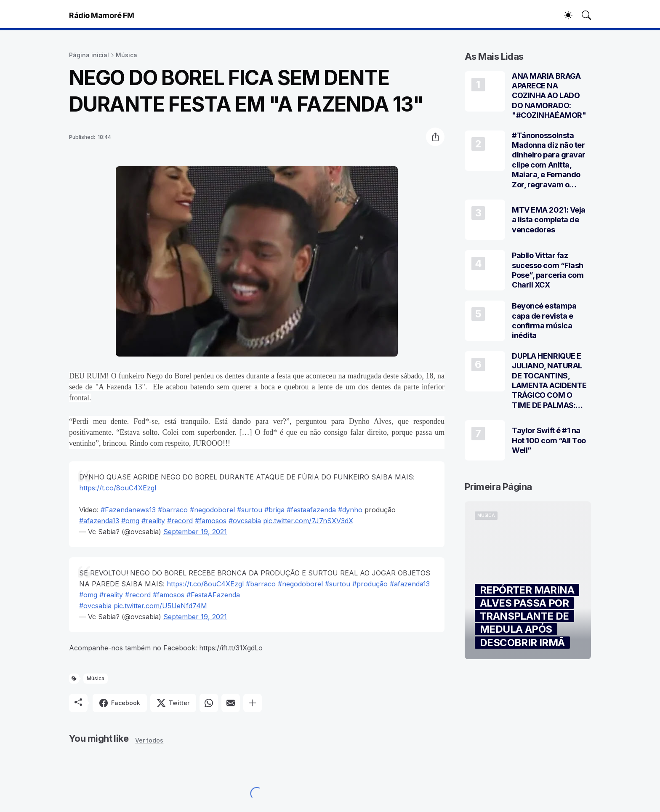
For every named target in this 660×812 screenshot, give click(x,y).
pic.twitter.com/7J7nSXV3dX (308, 521)
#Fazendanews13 (128, 510)
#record (180, 521)
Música (126, 55)
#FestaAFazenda (213, 595)
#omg (130, 521)
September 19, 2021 (195, 532)
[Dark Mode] (564, 15)
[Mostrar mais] (253, 703)
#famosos (211, 521)
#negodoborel (212, 510)
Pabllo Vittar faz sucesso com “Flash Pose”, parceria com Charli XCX (548, 270)
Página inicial (89, 55)
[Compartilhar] (435, 137)
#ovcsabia (245, 521)
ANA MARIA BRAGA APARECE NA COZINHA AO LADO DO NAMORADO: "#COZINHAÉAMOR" (549, 96)
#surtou (250, 510)
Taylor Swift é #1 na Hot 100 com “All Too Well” (549, 440)
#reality (153, 521)
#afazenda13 (99, 521)
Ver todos (149, 740)
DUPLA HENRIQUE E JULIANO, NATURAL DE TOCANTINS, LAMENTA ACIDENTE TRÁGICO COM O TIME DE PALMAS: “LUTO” (549, 381)
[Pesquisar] (583, 15)
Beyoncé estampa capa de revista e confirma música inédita (544, 321)
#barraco (173, 510)
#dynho (350, 510)
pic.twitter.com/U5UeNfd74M (160, 606)
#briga (274, 510)
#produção (370, 584)
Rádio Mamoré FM (101, 15)
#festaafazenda (311, 510)
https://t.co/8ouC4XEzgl (118, 488)
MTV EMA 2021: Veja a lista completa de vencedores (549, 220)
